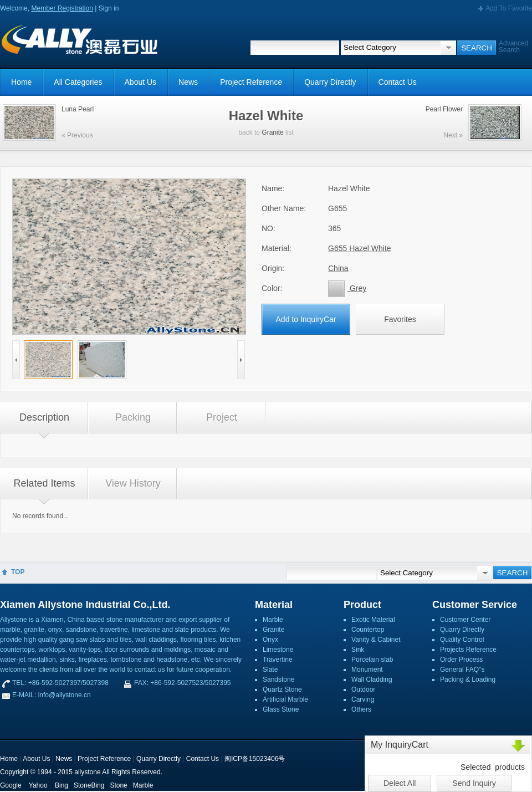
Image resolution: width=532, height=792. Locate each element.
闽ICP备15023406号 (255, 759)
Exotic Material (373, 620)
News (188, 82)
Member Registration (62, 8)
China (338, 268)
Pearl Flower (444, 109)
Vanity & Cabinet (376, 640)
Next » (453, 135)
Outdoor (363, 689)
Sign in (109, 8)
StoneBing (89, 785)
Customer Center (465, 620)
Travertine (278, 660)
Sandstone (278, 679)
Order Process (461, 660)
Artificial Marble (285, 699)
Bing (62, 785)
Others (361, 709)
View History (133, 483)
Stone (118, 785)
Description (44, 417)
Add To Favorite (509, 8)
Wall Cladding (372, 679)
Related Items (44, 483)
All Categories (78, 82)
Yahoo (38, 785)
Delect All (400, 783)
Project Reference (251, 82)
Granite (272, 132)
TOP (18, 572)
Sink (358, 650)
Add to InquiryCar (306, 319)
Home (21, 82)
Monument (367, 670)
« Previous (77, 135)
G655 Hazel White (360, 248)
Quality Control (462, 640)
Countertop (368, 630)
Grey (347, 288)
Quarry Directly (330, 82)
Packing (133, 417)
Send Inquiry (474, 783)
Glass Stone (281, 709)
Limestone (278, 650)
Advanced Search (513, 47)
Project (222, 417)
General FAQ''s (462, 670)
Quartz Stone (282, 689)
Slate (270, 670)
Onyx (270, 640)
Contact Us (398, 82)
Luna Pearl (78, 109)
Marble (273, 620)
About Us (141, 82)
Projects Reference (468, 650)
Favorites (400, 319)
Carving (363, 699)
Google (11, 785)
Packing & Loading (468, 679)
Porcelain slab (372, 660)
